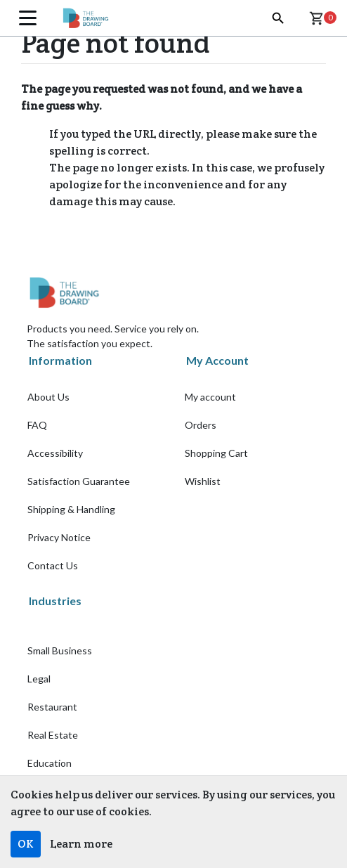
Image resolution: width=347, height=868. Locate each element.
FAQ (37, 425)
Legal (39, 679)
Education (50, 763)
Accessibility (55, 453)
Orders (201, 425)
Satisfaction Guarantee (79, 481)
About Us (48, 397)
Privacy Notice (59, 537)
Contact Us (53, 565)
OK (26, 844)
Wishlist (203, 481)
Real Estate (53, 735)
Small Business (60, 650)
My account (210, 397)
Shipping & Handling (71, 509)
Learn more (81, 844)
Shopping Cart (216, 453)
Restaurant (52, 707)
